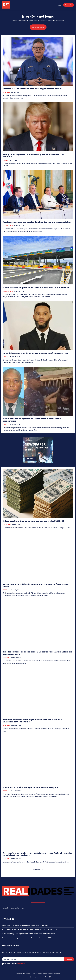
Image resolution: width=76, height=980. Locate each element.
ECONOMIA (7, 525)
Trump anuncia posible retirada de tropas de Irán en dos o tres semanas (33, 155)
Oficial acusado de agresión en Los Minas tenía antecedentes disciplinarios (33, 420)
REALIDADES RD (8, 226)
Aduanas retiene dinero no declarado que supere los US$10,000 (34, 521)
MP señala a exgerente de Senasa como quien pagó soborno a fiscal (36, 353)
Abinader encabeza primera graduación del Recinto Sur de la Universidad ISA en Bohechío (33, 721)
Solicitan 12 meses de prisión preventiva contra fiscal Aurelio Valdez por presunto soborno (38, 653)
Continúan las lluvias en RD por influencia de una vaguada (31, 787)
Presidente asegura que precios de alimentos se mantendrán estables (37, 222)
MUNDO (6, 160)
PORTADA (6, 92)
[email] (33, 959)
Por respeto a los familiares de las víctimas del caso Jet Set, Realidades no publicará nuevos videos (38, 854)
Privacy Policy (21, 964)
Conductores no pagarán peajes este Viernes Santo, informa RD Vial (36, 288)
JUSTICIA (6, 357)
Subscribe (69, 959)
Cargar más (38, 869)
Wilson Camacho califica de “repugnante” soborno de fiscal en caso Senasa (36, 585)
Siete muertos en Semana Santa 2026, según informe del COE (33, 89)
